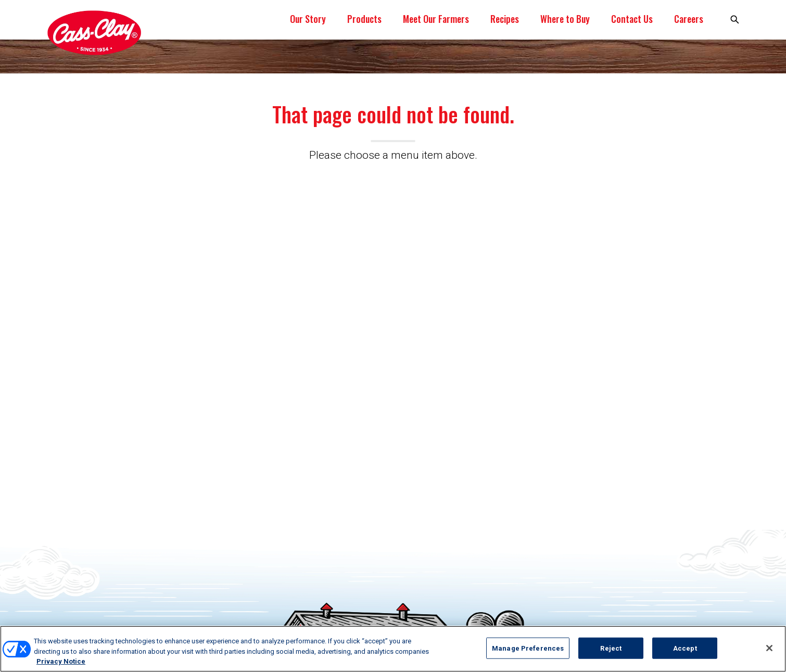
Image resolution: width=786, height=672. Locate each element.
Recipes (505, 19)
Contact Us (632, 19)
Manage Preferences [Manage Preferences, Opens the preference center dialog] (528, 648)
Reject (611, 648)
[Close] (769, 648)
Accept (685, 648)
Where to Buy (565, 19)
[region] (393, 649)
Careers (689, 19)
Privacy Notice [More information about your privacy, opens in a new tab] (61, 661)
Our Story (308, 19)
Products (364, 19)
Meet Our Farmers (436, 19)
